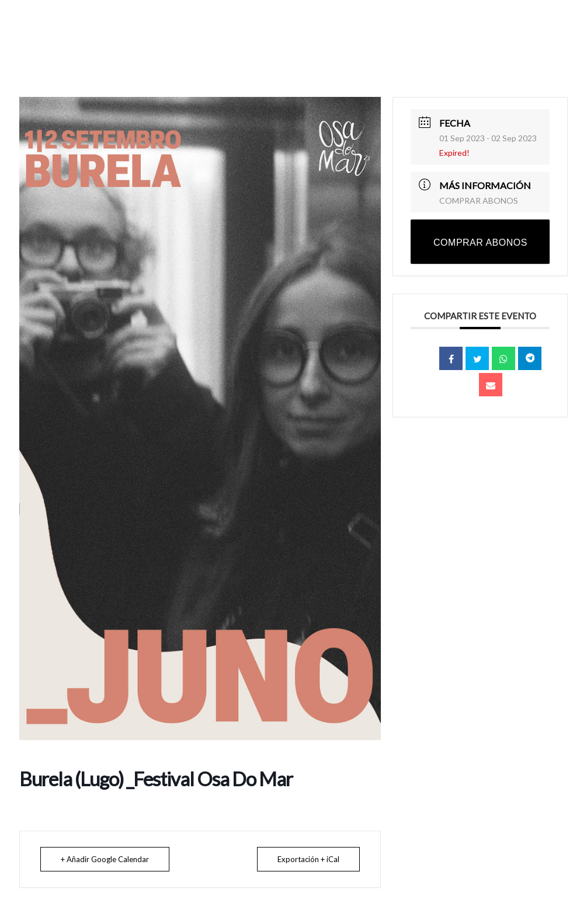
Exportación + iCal (308, 859)
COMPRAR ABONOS (479, 201)
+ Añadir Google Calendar (105, 859)
